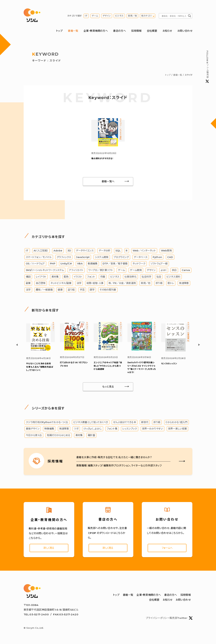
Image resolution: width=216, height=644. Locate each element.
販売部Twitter (181, 619)
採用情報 (136, 31)
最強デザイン (33, 430)
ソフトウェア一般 (159, 264)
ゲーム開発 (136, 271)
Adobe (58, 251)
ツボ (76, 430)
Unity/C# (66, 264)
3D (69, 251)
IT (86, 16)
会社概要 (152, 31)
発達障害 (184, 284)
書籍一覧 (73, 31)
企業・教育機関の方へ (96, 31)
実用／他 (132, 16)
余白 (174, 271)
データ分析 (105, 251)
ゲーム (95, 16)
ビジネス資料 (173, 277)
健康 (60, 291)
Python (157, 258)
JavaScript (83, 258)
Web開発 (166, 251)
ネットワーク (139, 264)
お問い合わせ (185, 31)
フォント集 (112, 430)
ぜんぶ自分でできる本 (125, 423)
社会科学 (146, 277)
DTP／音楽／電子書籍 (115, 264)
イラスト (78, 277)
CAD (170, 258)
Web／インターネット (144, 251)
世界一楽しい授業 (177, 430)
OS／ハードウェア (35, 264)
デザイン (107, 16)
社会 (159, 277)
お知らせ (167, 31)
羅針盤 (91, 436)
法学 (79, 284)
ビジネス (119, 16)
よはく (164, 271)
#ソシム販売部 (207, 67)
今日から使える (34, 436)
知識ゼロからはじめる (59, 436)
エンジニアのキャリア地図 (108, 367)
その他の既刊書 (108, 291)
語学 (92, 291)
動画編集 (93, 264)
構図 (28, 277)
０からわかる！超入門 (177, 423)
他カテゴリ (146, 16)
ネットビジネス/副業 (61, 284)
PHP (53, 264)
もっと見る (108, 387)
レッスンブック (130, 430)
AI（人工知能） (41, 251)
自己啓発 (41, 284)
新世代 (145, 423)
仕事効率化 (130, 277)
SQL (118, 251)
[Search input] (174, 16)
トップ (59, 31)
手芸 (82, 291)
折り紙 (159, 284)
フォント (91, 277)
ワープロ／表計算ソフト (101, 271)
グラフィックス (64, 258)
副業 (28, 284)
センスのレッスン (169, 364)
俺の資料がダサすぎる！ (102, 159)
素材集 (55, 277)
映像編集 (49, 430)
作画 (103, 277)
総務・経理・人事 (95, 284)
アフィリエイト (76, 271)
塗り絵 (71, 291)
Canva (186, 271)
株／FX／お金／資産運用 (122, 284)
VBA (80, 264)
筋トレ (171, 284)
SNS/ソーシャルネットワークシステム (45, 271)
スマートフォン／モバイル (39, 258)
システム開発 (102, 258)
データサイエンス (85, 251)
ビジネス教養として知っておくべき (91, 423)
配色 (66, 277)
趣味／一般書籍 (44, 291)
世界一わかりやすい (153, 430)
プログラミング (121, 258)
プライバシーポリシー (158, 619)
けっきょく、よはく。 (93, 430)
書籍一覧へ (108, 182)
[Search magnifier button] (190, 16)
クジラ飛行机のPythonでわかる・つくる (47, 423)
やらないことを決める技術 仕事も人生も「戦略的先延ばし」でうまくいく (40, 368)
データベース (141, 258)
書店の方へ (119, 31)
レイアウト (41, 277)
